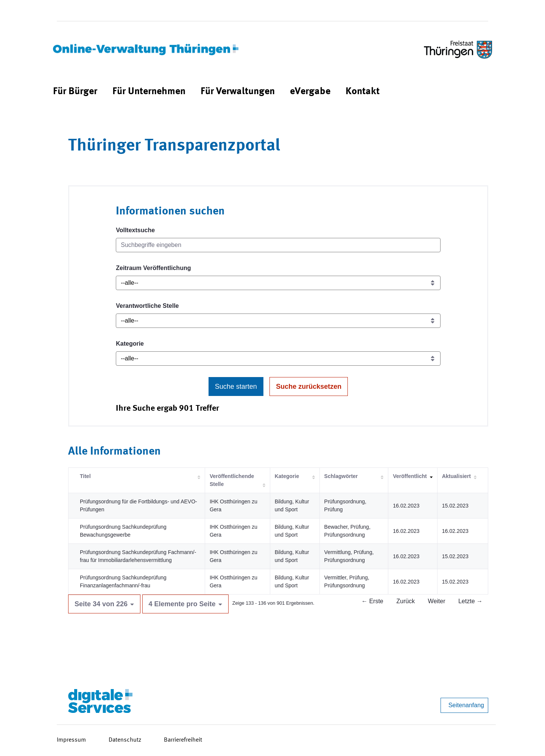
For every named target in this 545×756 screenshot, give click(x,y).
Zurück (406, 601)
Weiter (437, 601)
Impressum (71, 740)
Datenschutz (125, 740)
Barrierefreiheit (183, 740)
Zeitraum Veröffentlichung (153, 268)
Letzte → (470, 601)
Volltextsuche (135, 230)
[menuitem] (75, 92)
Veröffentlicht (410, 476)
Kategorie (130, 344)
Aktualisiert (456, 476)
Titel (85, 476)
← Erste (372, 601)
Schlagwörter (341, 476)
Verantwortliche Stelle (147, 306)
